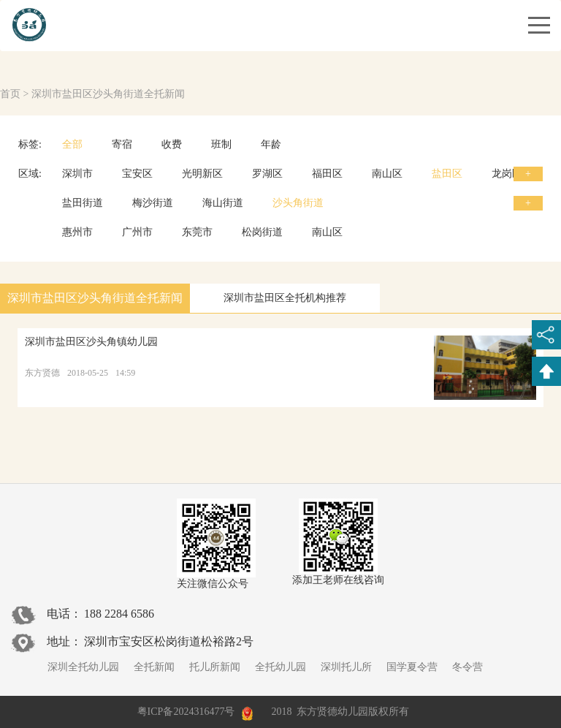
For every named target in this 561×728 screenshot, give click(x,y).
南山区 (387, 174)
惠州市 (77, 232)
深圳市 (77, 174)
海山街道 (223, 203)
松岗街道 (262, 232)
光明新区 (202, 174)
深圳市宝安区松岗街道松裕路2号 (169, 641)
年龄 (271, 144)
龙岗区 (507, 174)
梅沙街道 (153, 203)
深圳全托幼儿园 (83, 667)
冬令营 (467, 667)
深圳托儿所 (346, 667)
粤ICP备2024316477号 (186, 712)
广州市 (137, 232)
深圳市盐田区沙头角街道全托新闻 (108, 94)
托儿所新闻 (215, 667)
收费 (172, 144)
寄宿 (122, 144)
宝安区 (137, 174)
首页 (10, 94)
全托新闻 (154, 667)
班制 (221, 144)
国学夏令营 (412, 667)
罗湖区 (267, 174)
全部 (72, 144)
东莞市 (197, 232)
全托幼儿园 (280, 667)
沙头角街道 (298, 203)
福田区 (327, 174)
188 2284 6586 (119, 614)
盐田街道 (83, 203)
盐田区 (447, 174)
